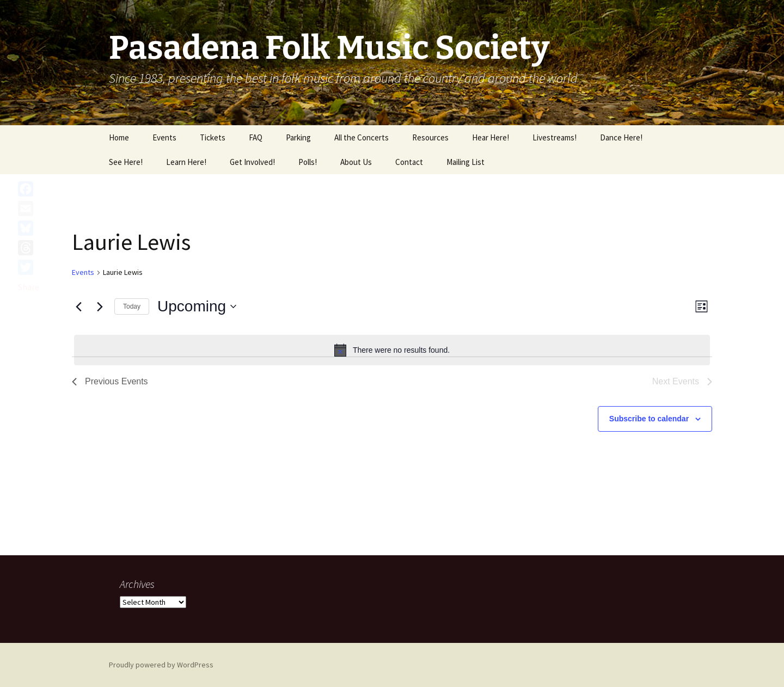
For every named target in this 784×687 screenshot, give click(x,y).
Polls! (308, 162)
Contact (409, 162)
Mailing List (465, 162)
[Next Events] (100, 306)
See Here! (126, 162)
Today (132, 306)
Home (119, 137)
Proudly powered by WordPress (161, 665)
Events (164, 137)
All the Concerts (362, 137)
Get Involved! (252, 162)
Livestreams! (555, 137)
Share (29, 287)
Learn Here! (186, 162)
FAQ (256, 137)
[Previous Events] (78, 306)
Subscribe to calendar (649, 419)
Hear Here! (491, 137)
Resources (430, 137)
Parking (298, 137)
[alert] (392, 350)
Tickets (213, 137)
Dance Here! (621, 137)
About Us (356, 162)
